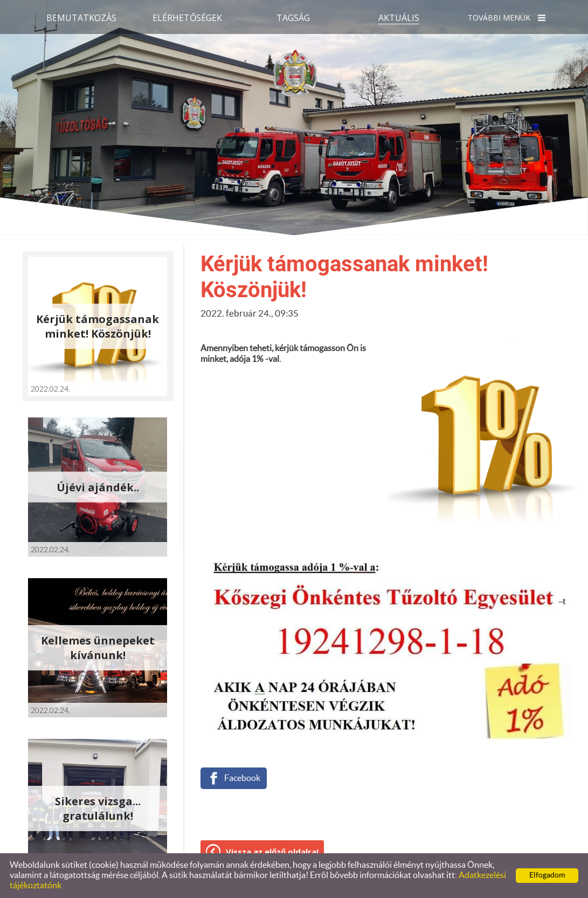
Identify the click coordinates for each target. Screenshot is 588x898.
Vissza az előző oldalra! (272, 852)
